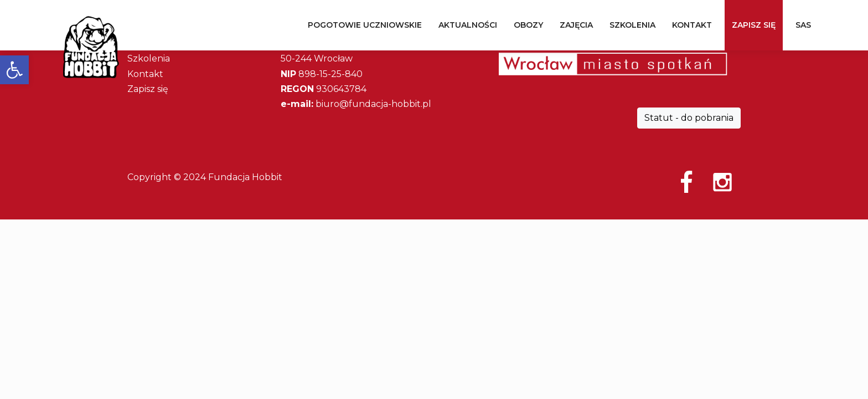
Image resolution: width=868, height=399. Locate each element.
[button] (14, 70)
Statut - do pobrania (689, 118)
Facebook (686, 182)
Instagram (722, 182)
